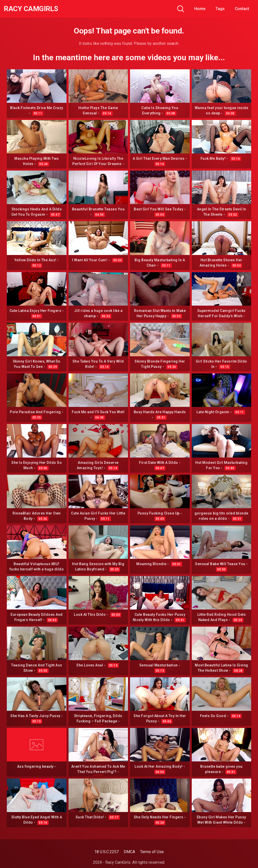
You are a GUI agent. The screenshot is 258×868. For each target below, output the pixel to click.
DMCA (129, 852)
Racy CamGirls (31, 9)
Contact (242, 9)
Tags (220, 9)
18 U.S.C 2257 (106, 852)
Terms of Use (152, 852)
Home (200, 9)
